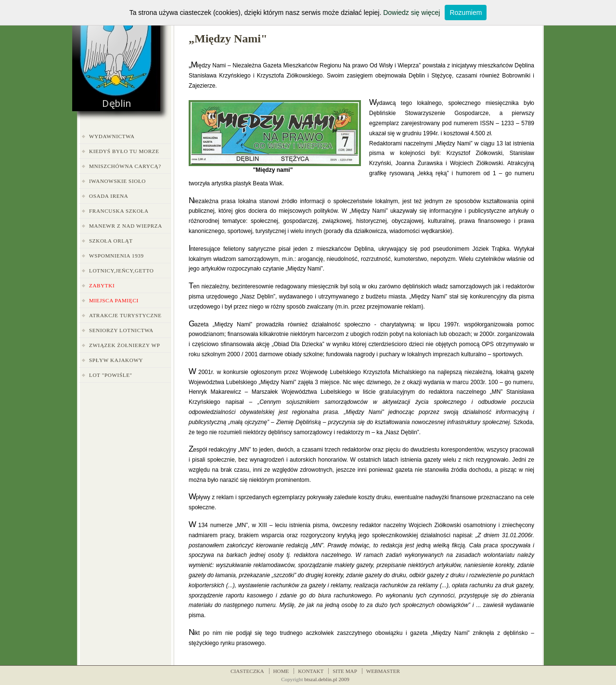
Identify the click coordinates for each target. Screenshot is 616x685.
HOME (281, 671)
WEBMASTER (383, 671)
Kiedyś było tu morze (124, 151)
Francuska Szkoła (119, 211)
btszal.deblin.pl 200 (325, 679)
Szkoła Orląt (111, 241)
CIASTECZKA (247, 671)
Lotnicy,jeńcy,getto (121, 271)
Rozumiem (466, 13)
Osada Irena (109, 196)
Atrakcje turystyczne (125, 315)
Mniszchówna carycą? (125, 166)
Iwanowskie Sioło (117, 181)
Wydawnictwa (112, 136)
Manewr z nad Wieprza (126, 226)
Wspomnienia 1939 (116, 256)
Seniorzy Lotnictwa (121, 330)
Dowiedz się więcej (411, 13)
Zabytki (102, 285)
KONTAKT (311, 671)
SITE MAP (345, 671)
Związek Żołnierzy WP (124, 345)
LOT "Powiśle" (111, 375)
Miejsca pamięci (114, 300)
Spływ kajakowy (116, 360)
